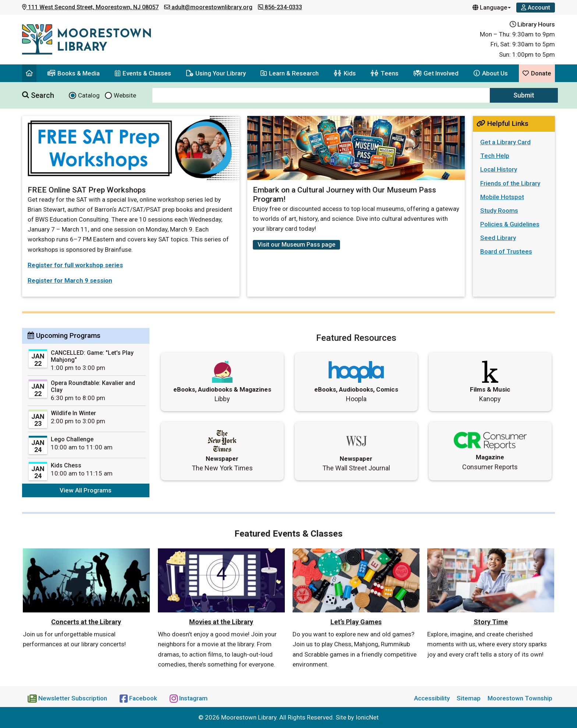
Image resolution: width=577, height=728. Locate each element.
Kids (345, 73)
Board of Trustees (506, 251)
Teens (385, 73)
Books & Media (74, 73)
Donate (537, 73)
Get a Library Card (505, 142)
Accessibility (432, 698)
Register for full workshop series (75, 265)
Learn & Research (290, 73)
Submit (524, 95)
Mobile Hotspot (502, 197)
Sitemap (469, 698)
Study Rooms (499, 211)
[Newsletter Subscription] (68, 698)
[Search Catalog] (72, 95)
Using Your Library (216, 73)
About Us (491, 73)
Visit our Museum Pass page (296, 245)
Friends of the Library (510, 183)
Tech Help (495, 156)
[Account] (536, 8)
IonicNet (367, 717)
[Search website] (109, 95)
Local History (499, 169)
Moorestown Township (520, 698)
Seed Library (498, 238)
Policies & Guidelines (510, 224)
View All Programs (86, 490)
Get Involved (436, 73)
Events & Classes (143, 73)
